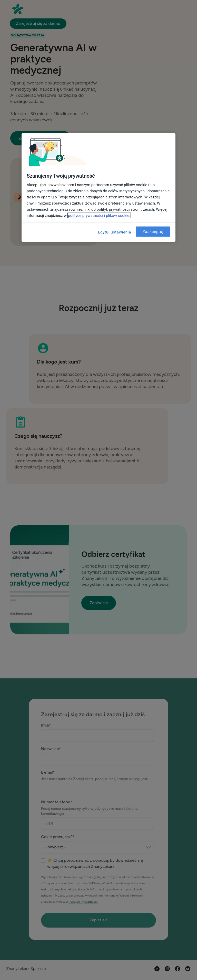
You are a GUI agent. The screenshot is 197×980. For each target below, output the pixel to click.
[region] (98, 187)
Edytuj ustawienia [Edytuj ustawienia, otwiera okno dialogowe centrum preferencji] (115, 232)
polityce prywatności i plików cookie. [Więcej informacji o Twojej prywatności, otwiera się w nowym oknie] (99, 216)
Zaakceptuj (153, 231)
